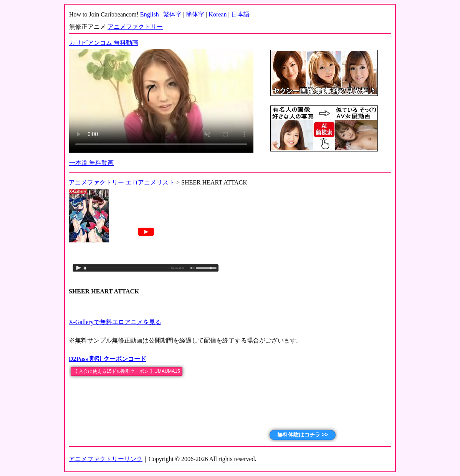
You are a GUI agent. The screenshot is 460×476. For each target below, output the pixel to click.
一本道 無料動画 (91, 163)
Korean (218, 14)
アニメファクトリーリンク (106, 459)
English (150, 14)
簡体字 (195, 14)
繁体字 (172, 14)
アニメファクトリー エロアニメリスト (122, 182)
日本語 (240, 14)
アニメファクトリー (135, 27)
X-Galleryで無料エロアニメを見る (115, 322)
